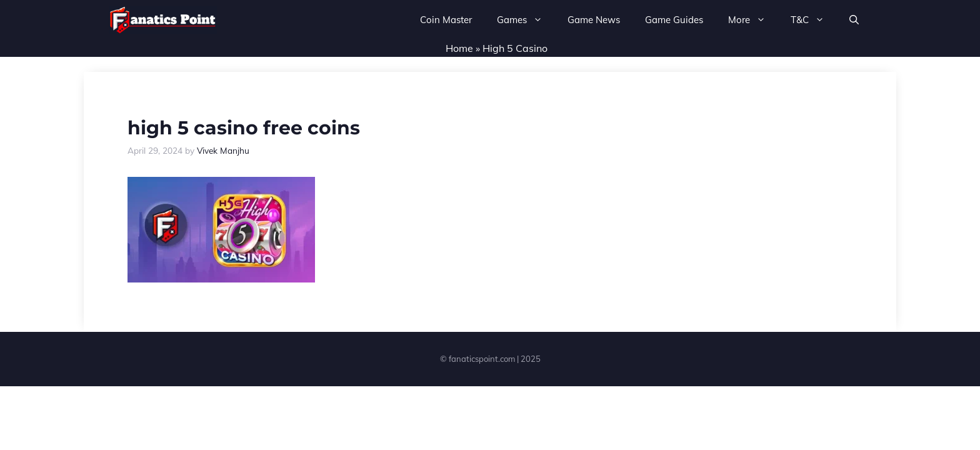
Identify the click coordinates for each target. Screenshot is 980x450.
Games (526, 20)
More (753, 20)
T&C (814, 20)
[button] (854, 20)
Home (459, 48)
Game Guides (674, 20)
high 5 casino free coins (244, 128)
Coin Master (446, 20)
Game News (594, 20)
